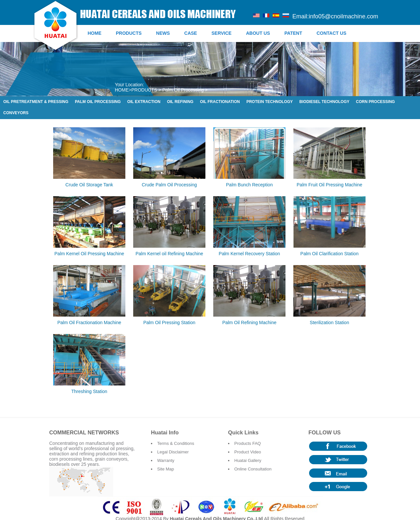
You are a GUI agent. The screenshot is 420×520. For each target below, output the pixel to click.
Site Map (166, 469)
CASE (191, 33)
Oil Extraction (144, 102)
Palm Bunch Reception (249, 185)
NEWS (163, 33)
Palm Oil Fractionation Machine (89, 322)
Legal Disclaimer (173, 452)
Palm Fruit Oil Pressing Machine (329, 185)
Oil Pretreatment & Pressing (36, 102)
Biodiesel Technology (324, 102)
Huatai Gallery (248, 460)
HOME (94, 33)
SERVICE (221, 33)
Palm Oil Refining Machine (250, 322)
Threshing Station (89, 391)
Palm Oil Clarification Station (329, 254)
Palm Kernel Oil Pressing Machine (89, 254)
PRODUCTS (129, 33)
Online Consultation (253, 469)
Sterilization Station (329, 322)
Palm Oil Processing (183, 90)
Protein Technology (270, 102)
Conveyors (16, 113)
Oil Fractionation (220, 102)
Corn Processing (376, 102)
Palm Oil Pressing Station (169, 322)
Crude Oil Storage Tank (89, 185)
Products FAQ (248, 443)
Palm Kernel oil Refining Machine (169, 254)
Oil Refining (180, 102)
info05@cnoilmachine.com (343, 16)
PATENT (293, 33)
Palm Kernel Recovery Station (250, 254)
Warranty (166, 460)
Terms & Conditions (176, 443)
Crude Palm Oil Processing (169, 185)
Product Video (248, 452)
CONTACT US (332, 33)
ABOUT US (258, 33)
